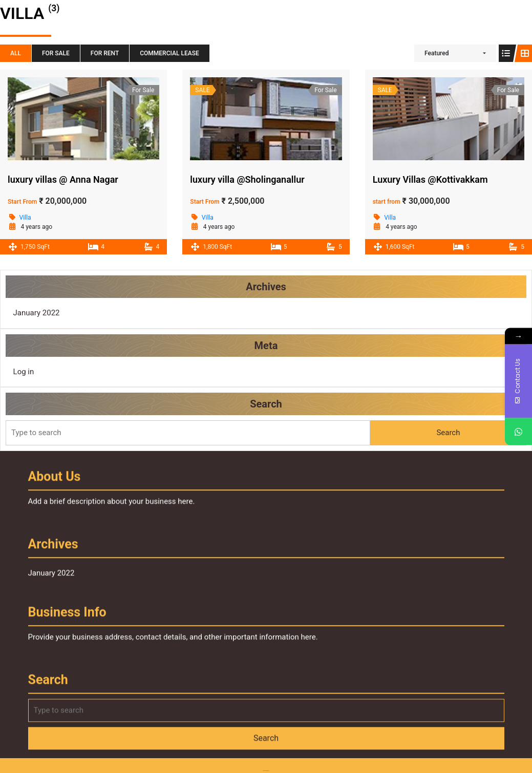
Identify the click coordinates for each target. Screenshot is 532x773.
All (16, 53)
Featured (437, 53)
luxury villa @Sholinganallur (247, 179)
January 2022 (46, 315)
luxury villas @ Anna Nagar (63, 179)
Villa (25, 218)
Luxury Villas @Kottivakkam (430, 179)
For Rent (105, 53)
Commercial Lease (169, 53)
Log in (34, 371)
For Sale (56, 53)
